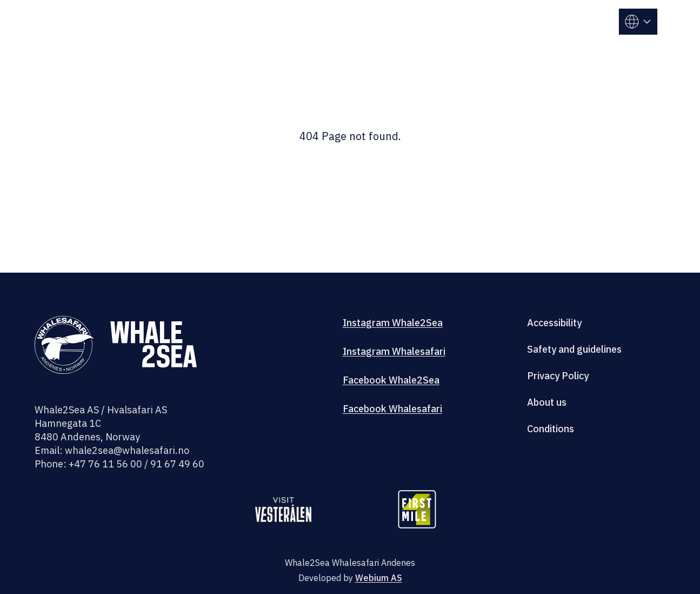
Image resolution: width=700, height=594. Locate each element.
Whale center (355, 14)
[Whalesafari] (83, 29)
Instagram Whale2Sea (393, 323)
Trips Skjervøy (273, 14)
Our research (434, 14)
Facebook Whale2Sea (391, 380)
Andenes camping (524, 14)
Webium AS (379, 578)
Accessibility (554, 323)
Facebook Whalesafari (392, 409)
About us (547, 402)
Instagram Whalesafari (394, 351)
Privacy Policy (558, 376)
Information (539, 29)
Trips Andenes (188, 14)
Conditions (551, 429)
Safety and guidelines (574, 349)
